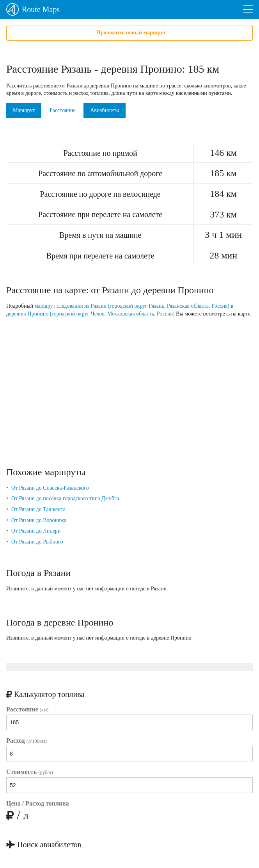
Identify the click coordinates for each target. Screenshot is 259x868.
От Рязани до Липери (36, 531)
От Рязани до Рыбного (37, 542)
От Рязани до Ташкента (38, 509)
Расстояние (63, 110)
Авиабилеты (105, 110)
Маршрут (24, 110)
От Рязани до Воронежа (39, 520)
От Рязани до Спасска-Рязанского (50, 488)
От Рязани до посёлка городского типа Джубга (65, 498)
